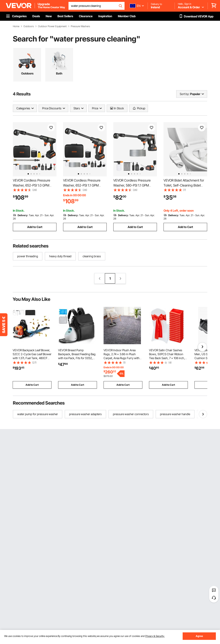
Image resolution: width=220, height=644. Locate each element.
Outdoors (29, 26)
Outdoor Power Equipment (52, 26)
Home (16, 26)
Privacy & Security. (155, 636)
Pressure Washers (80, 26)
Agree (199, 636)
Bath (59, 73)
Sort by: (185, 94)
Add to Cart (35, 227)
